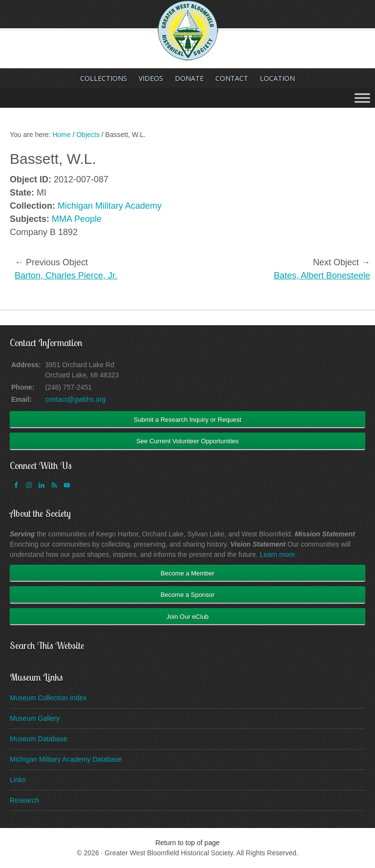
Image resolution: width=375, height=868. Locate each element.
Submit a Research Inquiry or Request (187, 420)
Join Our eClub (188, 617)
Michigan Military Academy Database (66, 759)
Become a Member (187, 573)
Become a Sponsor (188, 595)
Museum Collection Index (48, 698)
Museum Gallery (35, 718)
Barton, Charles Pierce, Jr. (66, 276)
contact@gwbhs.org (75, 399)
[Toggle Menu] (362, 98)
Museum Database (39, 739)
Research (24, 800)
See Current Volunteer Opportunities (187, 441)
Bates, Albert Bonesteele (322, 276)
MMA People (77, 219)
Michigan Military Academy (110, 206)
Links (18, 780)
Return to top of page (187, 843)
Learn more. (278, 554)
